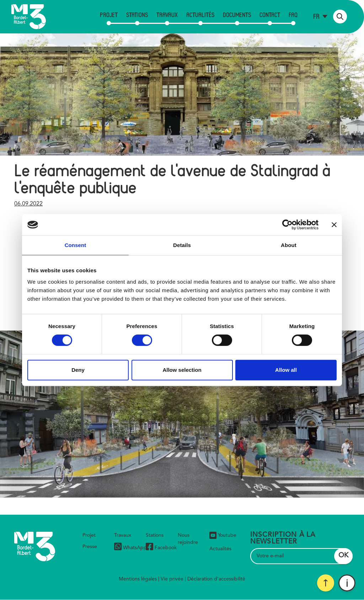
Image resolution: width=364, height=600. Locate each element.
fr (316, 16)
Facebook (161, 548)
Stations (137, 15)
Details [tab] (182, 245)
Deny (78, 370)
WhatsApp (130, 548)
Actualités (200, 15)
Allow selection (182, 370)
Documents (237, 15)
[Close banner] (334, 225)
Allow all (286, 370)
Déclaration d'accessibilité (216, 579)
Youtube (223, 535)
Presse (90, 547)
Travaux (167, 15)
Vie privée (172, 579)
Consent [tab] (76, 245)
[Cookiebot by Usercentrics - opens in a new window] (287, 225)
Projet (109, 15)
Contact (270, 15)
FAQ (293, 15)
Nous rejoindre (188, 539)
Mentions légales (138, 579)
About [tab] (289, 245)
